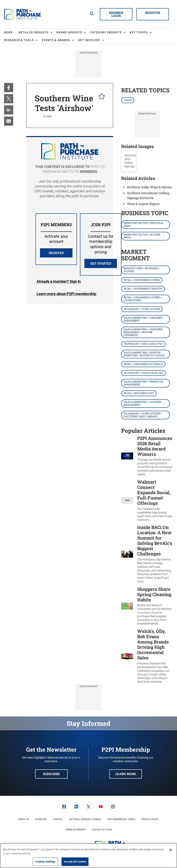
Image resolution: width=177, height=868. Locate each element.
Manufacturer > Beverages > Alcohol (142, 270)
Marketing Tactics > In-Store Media (142, 236)
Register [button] (153, 13)
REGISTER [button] (56, 253)
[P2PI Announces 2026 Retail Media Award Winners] (127, 456)
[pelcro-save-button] (101, 97)
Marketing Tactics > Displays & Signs (143, 225)
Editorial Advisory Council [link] (85, 819)
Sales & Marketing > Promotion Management (143, 383)
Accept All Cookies (75, 862)
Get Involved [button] (89, 40)
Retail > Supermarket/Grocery (143, 289)
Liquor (128, 100)
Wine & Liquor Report (143, 204)
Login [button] (59, 281)
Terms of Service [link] (75, 830)
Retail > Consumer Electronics (143, 364)
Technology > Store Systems (142, 309)
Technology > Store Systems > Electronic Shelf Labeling (143, 415)
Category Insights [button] (106, 32)
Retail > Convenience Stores (142, 280)
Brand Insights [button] (69, 32)
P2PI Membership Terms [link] (121, 819)
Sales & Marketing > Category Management (142, 403)
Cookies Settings (102, 830)
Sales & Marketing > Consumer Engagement (143, 319)
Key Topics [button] (139, 32)
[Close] (171, 850)
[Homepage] (22, 14)
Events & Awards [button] (56, 40)
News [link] (8, 32)
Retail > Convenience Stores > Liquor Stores (143, 299)
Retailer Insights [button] (33, 32)
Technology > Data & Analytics (143, 344)
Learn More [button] (126, 774)
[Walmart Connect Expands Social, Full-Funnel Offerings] (127, 501)
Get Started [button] (101, 263)
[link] (9, 88)
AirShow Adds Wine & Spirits (149, 187)
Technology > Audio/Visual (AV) (143, 373)
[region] (88, 856)
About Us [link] (24, 819)
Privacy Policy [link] (150, 819)
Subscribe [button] (51, 774)
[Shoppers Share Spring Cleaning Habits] (127, 606)
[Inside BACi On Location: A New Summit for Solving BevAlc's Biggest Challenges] (127, 554)
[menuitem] (11, 33)
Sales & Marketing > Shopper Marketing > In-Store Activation (144, 354)
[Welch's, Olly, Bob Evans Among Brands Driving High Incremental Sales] (127, 656)
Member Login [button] (116, 14)
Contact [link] (58, 819)
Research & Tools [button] (19, 40)
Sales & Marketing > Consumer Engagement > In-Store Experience (143, 332)
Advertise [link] (41, 819)
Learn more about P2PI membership (66, 294)
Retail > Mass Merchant (139, 393)
